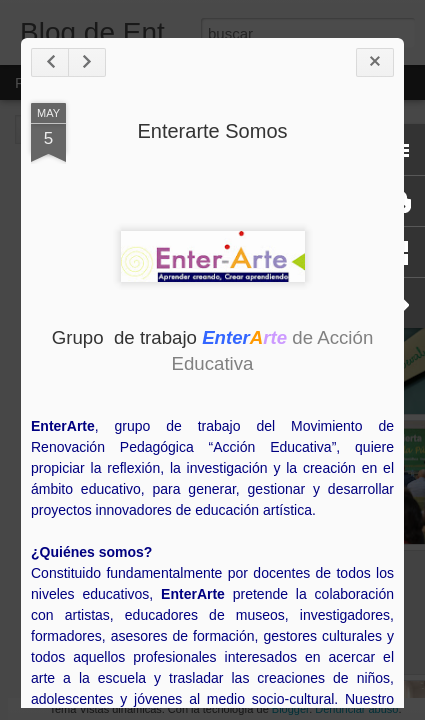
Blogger (290, 709)
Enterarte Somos (212, 131)
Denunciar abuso (356, 709)
